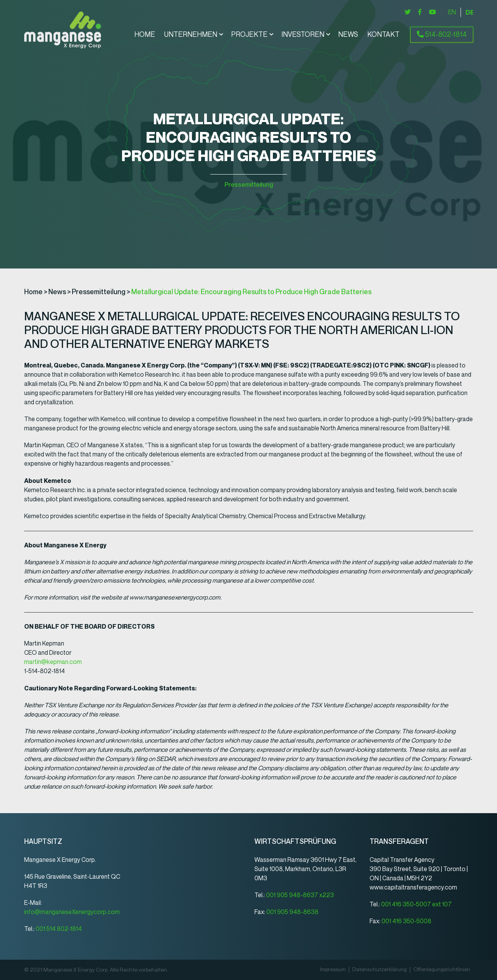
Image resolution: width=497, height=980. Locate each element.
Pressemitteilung (249, 185)
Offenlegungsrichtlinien (442, 970)
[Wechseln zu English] (452, 12)
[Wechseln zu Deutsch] (469, 12)
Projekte (249, 35)
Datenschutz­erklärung (380, 970)
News (348, 35)
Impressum (333, 970)
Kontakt (383, 35)
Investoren (303, 35)
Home (145, 35)
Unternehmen (191, 35)
